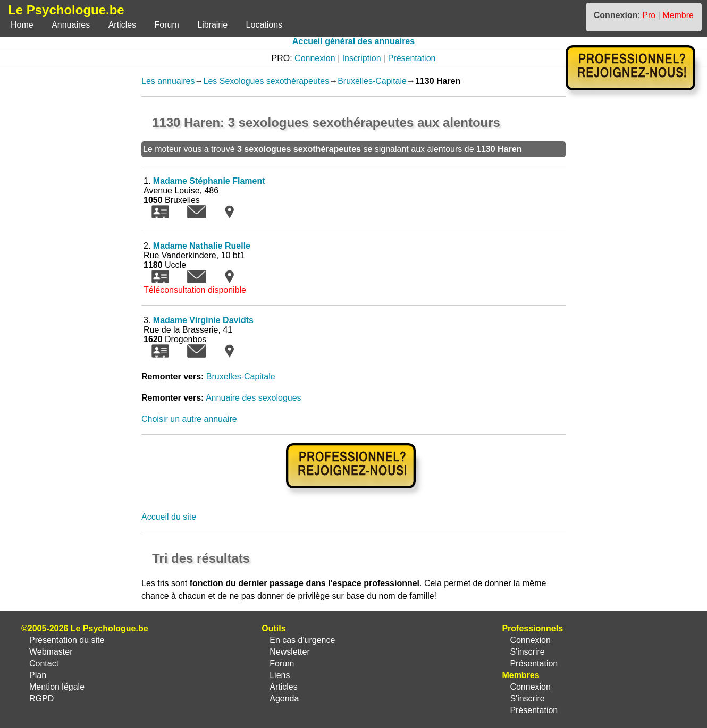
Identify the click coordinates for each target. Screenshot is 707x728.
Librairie (212, 25)
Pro (649, 15)
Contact (44, 663)
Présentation (412, 58)
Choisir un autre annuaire (189, 419)
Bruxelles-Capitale (372, 81)
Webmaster (51, 652)
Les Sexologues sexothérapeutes (267, 81)
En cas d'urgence (302, 640)
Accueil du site (169, 517)
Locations (264, 25)
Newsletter (290, 652)
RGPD (41, 699)
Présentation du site (67, 640)
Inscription (362, 58)
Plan (38, 675)
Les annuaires (168, 81)
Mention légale (57, 687)
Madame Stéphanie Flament (209, 181)
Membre (678, 15)
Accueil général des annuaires (353, 41)
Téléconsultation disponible (195, 290)
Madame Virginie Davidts (203, 320)
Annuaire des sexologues (254, 398)
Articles (122, 25)
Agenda (284, 699)
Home (22, 25)
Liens (280, 675)
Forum (167, 25)
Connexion (315, 58)
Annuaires (71, 25)
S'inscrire (527, 652)
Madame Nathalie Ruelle (202, 246)
